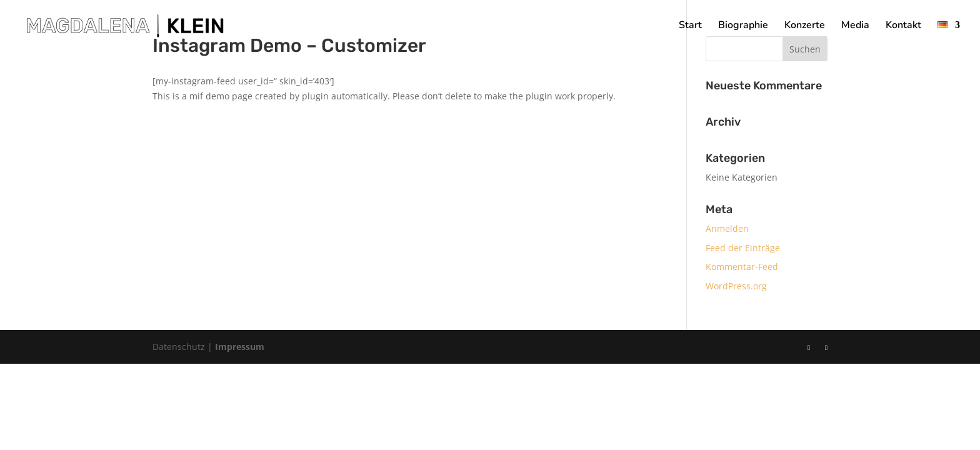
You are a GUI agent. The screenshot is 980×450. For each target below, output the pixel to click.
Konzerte (805, 26)
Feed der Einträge (743, 248)
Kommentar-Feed (742, 267)
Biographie (743, 26)
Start (690, 26)
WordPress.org (736, 286)
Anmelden (727, 228)
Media (855, 26)
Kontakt (903, 26)
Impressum (240, 347)
